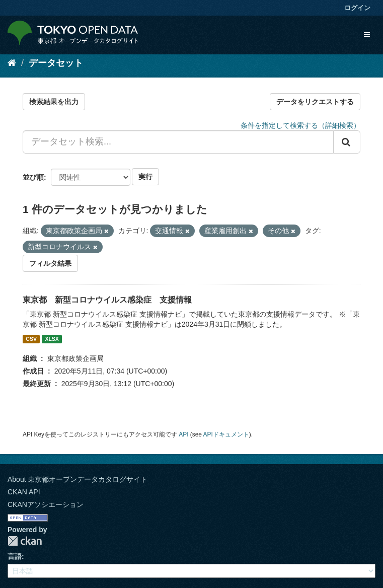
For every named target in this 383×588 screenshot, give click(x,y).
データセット (56, 63)
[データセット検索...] (178, 142)
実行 (145, 177)
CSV (31, 339)
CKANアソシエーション (46, 504)
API (183, 434)
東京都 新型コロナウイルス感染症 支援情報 (107, 300)
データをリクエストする (315, 102)
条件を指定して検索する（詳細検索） (300, 125)
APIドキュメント (226, 434)
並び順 (33, 177)
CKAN (25, 541)
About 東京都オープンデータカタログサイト (78, 479)
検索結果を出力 (54, 102)
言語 (15, 556)
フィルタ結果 (50, 263)
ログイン (357, 8)
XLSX (52, 339)
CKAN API (24, 492)
